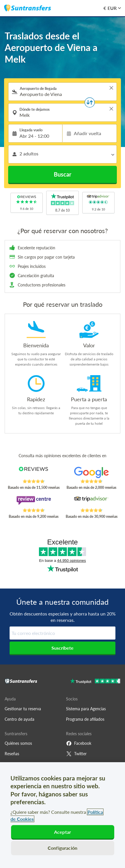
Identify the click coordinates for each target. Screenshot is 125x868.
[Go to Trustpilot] (95, 682)
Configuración (63, 848)
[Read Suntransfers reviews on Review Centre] (34, 502)
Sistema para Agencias (86, 709)
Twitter (76, 754)
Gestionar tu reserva (23, 709)
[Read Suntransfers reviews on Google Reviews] (91, 473)
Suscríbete (63, 648)
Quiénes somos (18, 743)
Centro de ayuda (19, 719)
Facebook (79, 743)
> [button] (111, 88)
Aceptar (63, 832)
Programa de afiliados (85, 719)
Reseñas (12, 754)
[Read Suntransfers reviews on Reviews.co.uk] (34, 473)
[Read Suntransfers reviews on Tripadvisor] (91, 502)
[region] (63, 815)
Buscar (63, 174)
